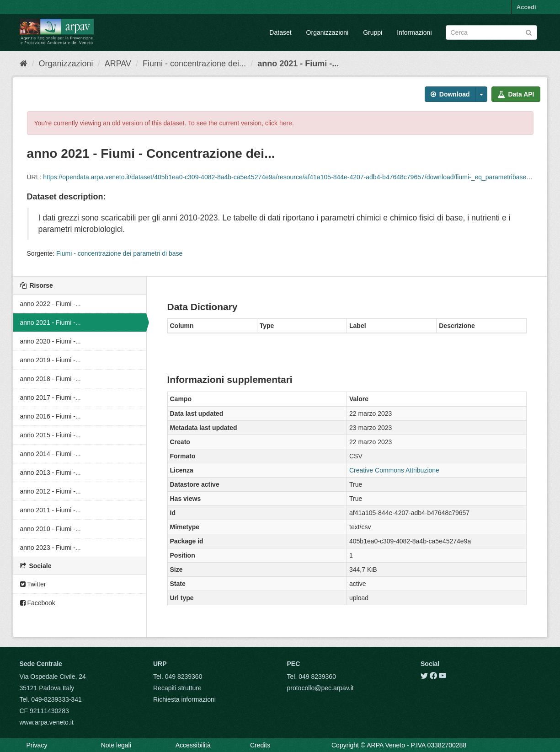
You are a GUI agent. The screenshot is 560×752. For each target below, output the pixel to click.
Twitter (33, 584)
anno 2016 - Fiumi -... (51, 416)
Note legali (116, 745)
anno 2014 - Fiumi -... (51, 454)
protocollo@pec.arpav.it (320, 688)
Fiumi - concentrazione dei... (194, 64)
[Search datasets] (491, 32)
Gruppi (373, 32)
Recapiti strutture (177, 688)
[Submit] (529, 32)
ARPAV (118, 64)
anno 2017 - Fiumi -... (51, 397)
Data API (516, 94)
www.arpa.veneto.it (47, 722)
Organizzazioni (328, 32)
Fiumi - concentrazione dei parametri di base (119, 253)
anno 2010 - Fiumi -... (51, 529)
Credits (260, 745)
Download (450, 94)
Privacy (37, 745)
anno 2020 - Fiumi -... (51, 341)
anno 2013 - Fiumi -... (51, 473)
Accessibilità (193, 745)
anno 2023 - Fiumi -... (51, 548)
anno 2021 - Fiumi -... (298, 64)
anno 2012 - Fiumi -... (51, 491)
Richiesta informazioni (184, 699)
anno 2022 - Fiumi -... (51, 304)
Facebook (38, 603)
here (286, 123)
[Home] (24, 64)
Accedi (526, 7)
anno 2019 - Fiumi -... (51, 360)
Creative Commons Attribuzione (394, 470)
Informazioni (414, 32)
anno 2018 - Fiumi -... (51, 379)
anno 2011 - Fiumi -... (51, 510)
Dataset (280, 32)
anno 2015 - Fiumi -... (51, 435)
